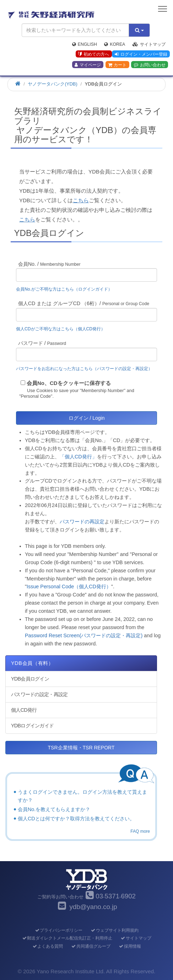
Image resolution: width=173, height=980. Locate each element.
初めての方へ (94, 54)
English (85, 44)
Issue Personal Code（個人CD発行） (69, 587)
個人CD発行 (24, 710)
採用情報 (130, 946)
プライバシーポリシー (58, 930)
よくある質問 (47, 946)
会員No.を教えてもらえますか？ (54, 809)
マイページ (88, 65)
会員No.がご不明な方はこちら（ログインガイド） (66, 289)
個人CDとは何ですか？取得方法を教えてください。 (76, 819)
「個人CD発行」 (78, 457)
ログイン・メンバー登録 (141, 54)
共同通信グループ (91, 946)
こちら (81, 200)
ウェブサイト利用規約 (115, 930)
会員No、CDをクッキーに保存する (69, 383)
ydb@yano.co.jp (93, 907)
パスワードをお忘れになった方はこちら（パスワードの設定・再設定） (84, 369)
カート (117, 65)
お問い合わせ (150, 65)
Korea (115, 44)
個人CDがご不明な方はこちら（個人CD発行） (61, 329)
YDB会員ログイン (30, 679)
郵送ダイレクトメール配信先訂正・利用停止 (67, 938)
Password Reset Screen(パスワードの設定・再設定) (84, 635)
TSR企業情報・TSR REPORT (81, 748)
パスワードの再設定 (82, 522)
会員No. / (49, 264)
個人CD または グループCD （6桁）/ (84, 303)
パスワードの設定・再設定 (39, 694)
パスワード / (42, 343)
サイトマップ (149, 44)
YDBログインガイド (32, 726)
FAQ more (140, 831)
